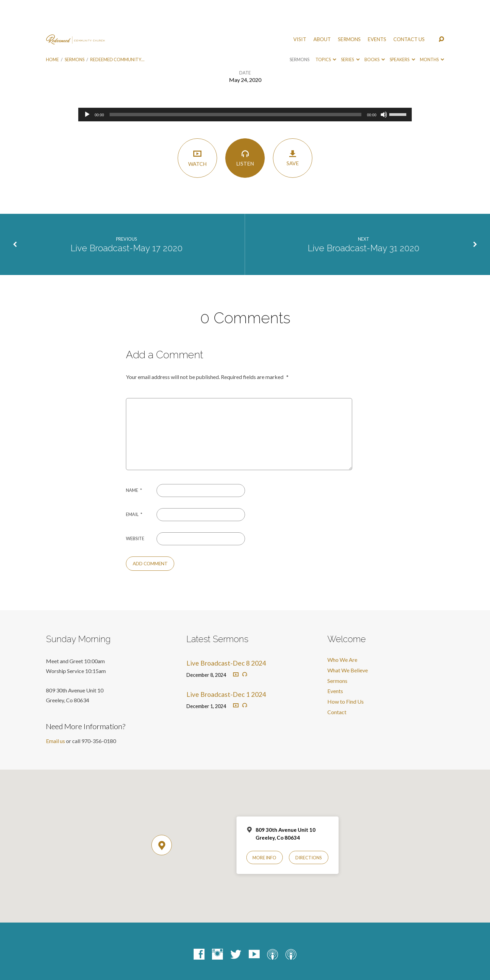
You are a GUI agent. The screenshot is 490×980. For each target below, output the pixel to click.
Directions (309, 827)
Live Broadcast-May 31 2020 (364, 218)
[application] (245, 84)
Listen (245, 127)
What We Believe (348, 640)
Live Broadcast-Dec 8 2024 (226, 632)
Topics (326, 29)
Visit (300, 9)
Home (52, 29)
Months (432, 29)
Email (134, 484)
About (322, 9)
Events (377, 9)
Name (134, 460)
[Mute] (384, 84)
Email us (55, 710)
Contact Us (409, 9)
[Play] (87, 84)
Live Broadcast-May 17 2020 (127, 218)
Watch (197, 127)
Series (350, 29)
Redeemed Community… (117, 29)
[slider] (236, 84)
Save (293, 127)
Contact (337, 681)
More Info (264, 827)
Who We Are (342, 629)
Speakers (402, 29)
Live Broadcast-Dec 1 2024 (226, 664)
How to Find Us (346, 671)
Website (135, 508)
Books (375, 29)
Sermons (349, 9)
